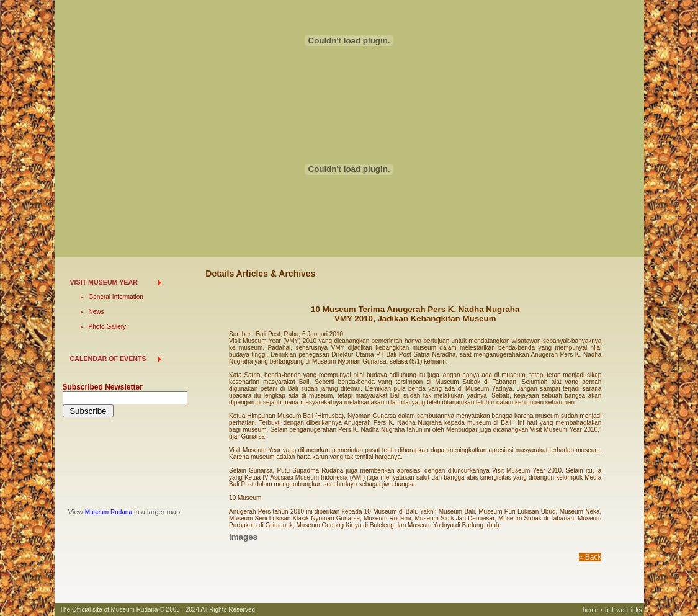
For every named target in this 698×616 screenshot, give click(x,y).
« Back (590, 557)
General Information (116, 297)
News (96, 312)
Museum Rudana (109, 512)
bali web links (623, 610)
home (590, 610)
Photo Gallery (108, 327)
